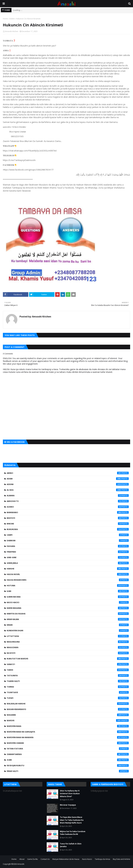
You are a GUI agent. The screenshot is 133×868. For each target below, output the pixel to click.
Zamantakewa (68, 754)
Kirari (68, 625)
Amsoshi (21, 864)
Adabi (68, 479)
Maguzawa (68, 647)
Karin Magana (68, 608)
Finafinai (68, 552)
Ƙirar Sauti (68, 771)
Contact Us (45, 859)
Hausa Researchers (68, 580)
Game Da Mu (33, 859)
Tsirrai (68, 687)
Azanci (68, 507)
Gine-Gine (68, 557)
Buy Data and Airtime (122, 859)
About (22, 859)
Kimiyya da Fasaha (68, 614)
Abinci (68, 473)
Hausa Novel (68, 574)
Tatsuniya (68, 675)
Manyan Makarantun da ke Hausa (66, 859)
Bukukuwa (68, 529)
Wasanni (68, 715)
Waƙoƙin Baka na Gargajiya (68, 732)
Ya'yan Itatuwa (68, 749)
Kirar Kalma (68, 619)
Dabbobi (68, 540)
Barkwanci (68, 512)
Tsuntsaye (68, 692)
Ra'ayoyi (68, 653)
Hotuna (68, 585)
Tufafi (68, 698)
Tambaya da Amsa (102, 859)
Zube (68, 760)
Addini (12, 19)
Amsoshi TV (68, 501)
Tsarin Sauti (68, 681)
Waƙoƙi (68, 720)
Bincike (68, 524)
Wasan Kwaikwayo (68, 709)
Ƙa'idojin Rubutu (68, 765)
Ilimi (68, 591)
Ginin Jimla (68, 563)
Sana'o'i (68, 664)
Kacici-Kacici (68, 602)
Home (5, 19)
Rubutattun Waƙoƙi (68, 659)
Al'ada (68, 490)
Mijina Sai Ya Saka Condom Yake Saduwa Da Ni (73, 833)
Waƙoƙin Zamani (68, 743)
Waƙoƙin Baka (68, 726)
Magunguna (68, 642)
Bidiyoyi (68, 518)
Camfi (68, 535)
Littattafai (68, 636)
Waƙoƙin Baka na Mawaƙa (68, 737)
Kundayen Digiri (68, 630)
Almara (68, 496)
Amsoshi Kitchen (12, 31)
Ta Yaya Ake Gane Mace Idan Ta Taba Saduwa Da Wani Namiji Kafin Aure (72, 820)
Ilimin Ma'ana (68, 597)
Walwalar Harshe (68, 704)
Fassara (68, 546)
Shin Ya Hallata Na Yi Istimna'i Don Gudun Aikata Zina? (70, 794)
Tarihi (68, 670)
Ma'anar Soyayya (68, 805)
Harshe (68, 569)
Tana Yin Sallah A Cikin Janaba (71, 845)
